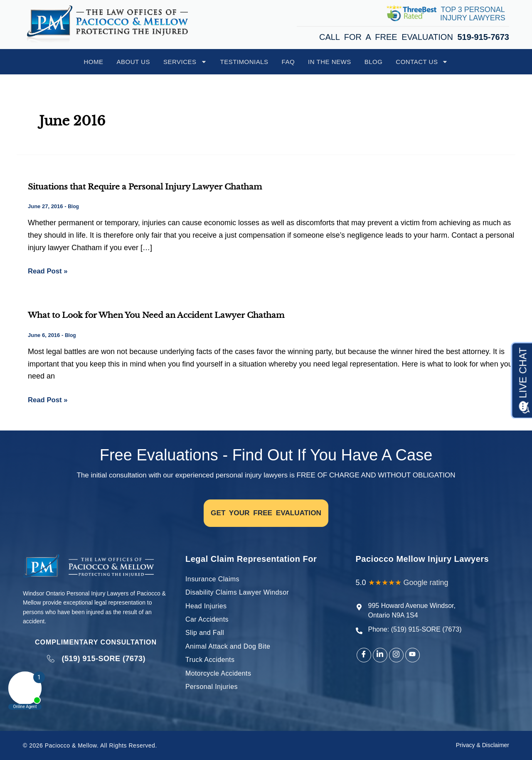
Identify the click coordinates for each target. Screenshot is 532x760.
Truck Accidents (210, 660)
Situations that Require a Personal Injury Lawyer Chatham (153, 187)
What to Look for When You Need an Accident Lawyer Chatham (165, 315)
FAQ (288, 62)
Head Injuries (206, 606)
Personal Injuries (212, 687)
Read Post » (49, 270)
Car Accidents (207, 619)
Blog (374, 62)
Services (185, 62)
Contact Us (422, 62)
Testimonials (244, 62)
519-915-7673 (483, 37)
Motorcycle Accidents (218, 673)
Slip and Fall (205, 633)
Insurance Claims (212, 579)
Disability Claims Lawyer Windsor (237, 592)
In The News (330, 62)
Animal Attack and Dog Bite (228, 646)
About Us (133, 62)
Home (94, 62)
